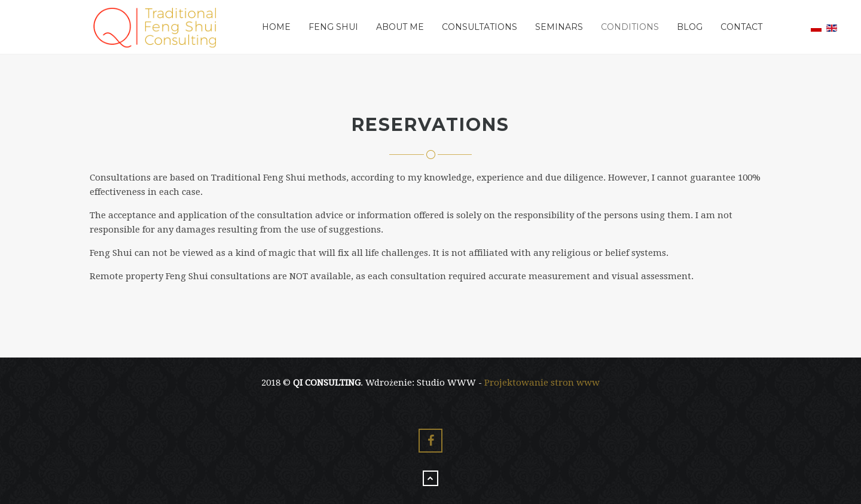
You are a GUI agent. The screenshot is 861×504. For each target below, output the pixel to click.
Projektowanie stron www (542, 383)
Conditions (630, 27)
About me (400, 27)
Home (276, 27)
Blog (690, 27)
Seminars (559, 27)
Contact (741, 27)
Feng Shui (333, 27)
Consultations (480, 27)
